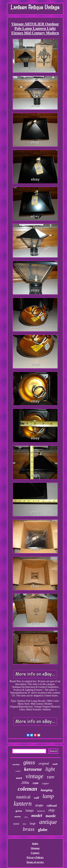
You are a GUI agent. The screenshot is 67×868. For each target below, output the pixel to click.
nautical (23, 797)
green (19, 811)
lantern (23, 804)
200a (25, 783)
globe (43, 830)
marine (18, 817)
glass (29, 763)
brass (29, 829)
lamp (48, 796)
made (55, 764)
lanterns (41, 811)
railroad (52, 806)
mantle (51, 816)
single (39, 805)
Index (35, 844)
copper (45, 783)
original (44, 764)
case (36, 783)
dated (16, 824)
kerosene (33, 769)
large (33, 823)
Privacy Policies (35, 858)
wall (36, 798)
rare (51, 777)
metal (19, 778)
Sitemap (35, 848)
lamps (30, 810)
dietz (26, 817)
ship (52, 810)
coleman (28, 789)
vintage (34, 776)
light (50, 769)
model (37, 815)
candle (18, 771)
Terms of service (35, 862)
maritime (16, 764)
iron (24, 824)
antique (48, 822)
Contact (35, 853)
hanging (47, 790)
